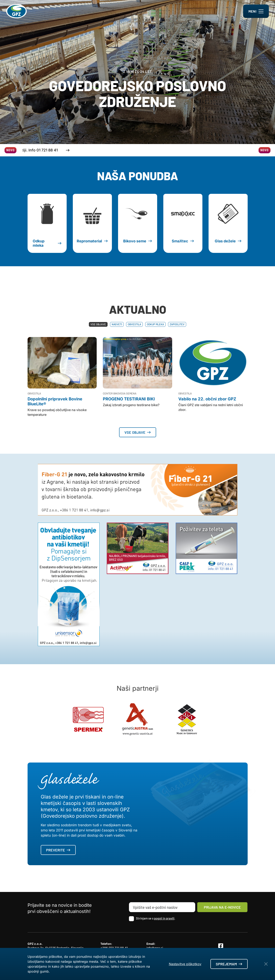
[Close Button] (266, 964)
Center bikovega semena (120, 393)
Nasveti (117, 324)
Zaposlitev (177, 324)
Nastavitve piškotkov (185, 964)
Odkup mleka (155, 324)
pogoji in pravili (164, 918)
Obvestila (134, 324)
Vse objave (98, 324)
